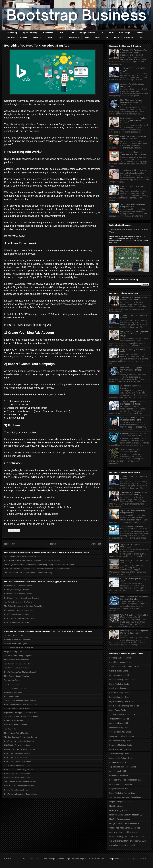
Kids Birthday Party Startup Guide (17, 745)
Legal (39, 859)
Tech (61, 37)
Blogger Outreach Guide (119, 697)
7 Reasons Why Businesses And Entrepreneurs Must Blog (134, 51)
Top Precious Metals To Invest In (17, 668)
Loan (116, 37)
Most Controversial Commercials (17, 660)
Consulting (12, 33)
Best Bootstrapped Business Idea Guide (126, 780)
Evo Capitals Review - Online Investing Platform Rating (132, 419)
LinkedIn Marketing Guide (120, 749)
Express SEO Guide (118, 762)
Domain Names (100, 859)
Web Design (125, 33)
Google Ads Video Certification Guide (125, 828)
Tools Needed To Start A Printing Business (20, 782)
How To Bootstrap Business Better (17, 778)
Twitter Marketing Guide (119, 719)
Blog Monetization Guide (120, 675)
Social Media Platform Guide (121, 758)
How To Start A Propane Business (17, 753)
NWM (51, 859)
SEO (72, 33)
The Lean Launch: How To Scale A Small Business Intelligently (28, 573)
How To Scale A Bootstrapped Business (19, 786)
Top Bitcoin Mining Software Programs (19, 648)
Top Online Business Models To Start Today (21, 717)
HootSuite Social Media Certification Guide (127, 815)
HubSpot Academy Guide (120, 819)
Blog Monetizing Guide (13, 692)
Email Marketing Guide (119, 688)
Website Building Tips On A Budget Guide (126, 837)
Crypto (50, 37)
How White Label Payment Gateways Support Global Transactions (131, 102)
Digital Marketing (30, 33)
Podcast (61, 859)
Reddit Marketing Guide (119, 728)
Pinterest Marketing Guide (120, 741)
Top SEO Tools (10, 729)
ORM (111, 33)
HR (107, 37)
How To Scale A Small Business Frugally (20, 618)
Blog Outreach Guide (118, 771)
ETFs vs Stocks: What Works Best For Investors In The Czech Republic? (32, 560)
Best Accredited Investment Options (18, 594)
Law (141, 37)
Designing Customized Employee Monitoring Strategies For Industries (134, 120)
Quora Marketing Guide (119, 723)
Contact (139, 33)
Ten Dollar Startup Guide (14, 635)
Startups (11, 37)
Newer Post (10, 544)
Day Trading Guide (11, 696)
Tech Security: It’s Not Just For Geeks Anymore (22, 556)
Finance (24, 37)
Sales (87, 37)
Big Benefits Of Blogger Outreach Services (21, 713)
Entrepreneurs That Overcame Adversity (20, 749)
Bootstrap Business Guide (120, 658)
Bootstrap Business (16, 859)
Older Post (96, 544)
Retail (98, 37)
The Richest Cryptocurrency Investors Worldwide (23, 606)
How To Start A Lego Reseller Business (19, 741)
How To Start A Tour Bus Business (17, 790)
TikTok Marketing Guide (119, 754)
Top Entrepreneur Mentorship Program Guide (128, 841)
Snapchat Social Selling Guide (122, 736)
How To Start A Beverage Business (18, 761)
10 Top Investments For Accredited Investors (130, 450)
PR (102, 33)
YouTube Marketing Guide (120, 732)
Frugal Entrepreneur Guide (120, 662)
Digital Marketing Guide (119, 684)
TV (67, 859)
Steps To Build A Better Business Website (20, 700)
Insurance (129, 37)
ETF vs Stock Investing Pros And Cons (19, 610)
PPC (62, 33)
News (45, 859)
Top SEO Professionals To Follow (17, 709)
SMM (110, 859)
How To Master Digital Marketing (17, 614)
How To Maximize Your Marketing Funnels (20, 672)
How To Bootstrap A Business (16, 725)
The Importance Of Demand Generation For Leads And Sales (134, 527)
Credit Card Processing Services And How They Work (134, 137)
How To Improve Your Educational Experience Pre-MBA (134, 598)
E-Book (72, 859)
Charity (137, 859)
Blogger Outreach (87, 33)
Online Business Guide (119, 775)
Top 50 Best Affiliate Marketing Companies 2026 (133, 205)
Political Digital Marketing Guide (123, 845)
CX (55, 859)
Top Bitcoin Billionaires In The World (18, 602)
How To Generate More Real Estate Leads (20, 705)
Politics (116, 859)
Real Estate (74, 37)
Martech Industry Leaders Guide (123, 680)
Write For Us (88, 859)
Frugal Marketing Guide (13, 652)
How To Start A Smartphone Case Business (21, 794)
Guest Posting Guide (118, 810)
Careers (130, 859)
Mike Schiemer (31, 859)
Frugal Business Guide (119, 789)
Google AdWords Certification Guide (124, 823)
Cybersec (123, 859)
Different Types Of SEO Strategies (17, 639)
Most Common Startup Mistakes (17, 676)
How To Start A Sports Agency (16, 757)
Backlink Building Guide (119, 693)
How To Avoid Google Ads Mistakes (18, 622)
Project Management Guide (121, 802)
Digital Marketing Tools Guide (121, 701)
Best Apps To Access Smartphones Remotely (22, 598)
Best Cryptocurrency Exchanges (17, 590)
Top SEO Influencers (12, 684)
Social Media (49, 33)
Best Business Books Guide (121, 784)
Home (53, 544)
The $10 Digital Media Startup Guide (124, 666)
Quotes (79, 859)
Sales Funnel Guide (118, 710)
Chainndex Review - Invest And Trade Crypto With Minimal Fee (133, 435)
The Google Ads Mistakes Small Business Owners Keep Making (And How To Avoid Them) (39, 565)
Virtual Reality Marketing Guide (122, 714)
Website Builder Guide (119, 671)
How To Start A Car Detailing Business (19, 770)
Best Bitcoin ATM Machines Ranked (18, 586)
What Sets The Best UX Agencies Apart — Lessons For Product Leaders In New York (37, 569)
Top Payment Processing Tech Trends (19, 664)
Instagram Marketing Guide (121, 745)
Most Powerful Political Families (16, 733)
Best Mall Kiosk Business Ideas (16, 721)
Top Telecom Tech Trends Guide (123, 767)
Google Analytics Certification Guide (124, 832)
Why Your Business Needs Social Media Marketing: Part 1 (134, 616)
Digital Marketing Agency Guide (122, 793)
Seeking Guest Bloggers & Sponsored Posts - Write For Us (134, 153)
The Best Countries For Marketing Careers (21, 737)
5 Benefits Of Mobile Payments (133, 170)
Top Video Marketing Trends (15, 688)
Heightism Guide (116, 806)
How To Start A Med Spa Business (17, 774)
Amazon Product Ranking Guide (17, 644)
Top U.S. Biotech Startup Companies (18, 656)
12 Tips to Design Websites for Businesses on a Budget (133, 403)
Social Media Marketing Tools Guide (124, 706)
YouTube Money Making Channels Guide (126, 797)
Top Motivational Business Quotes (17, 765)
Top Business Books (12, 680)
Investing (37, 37)
